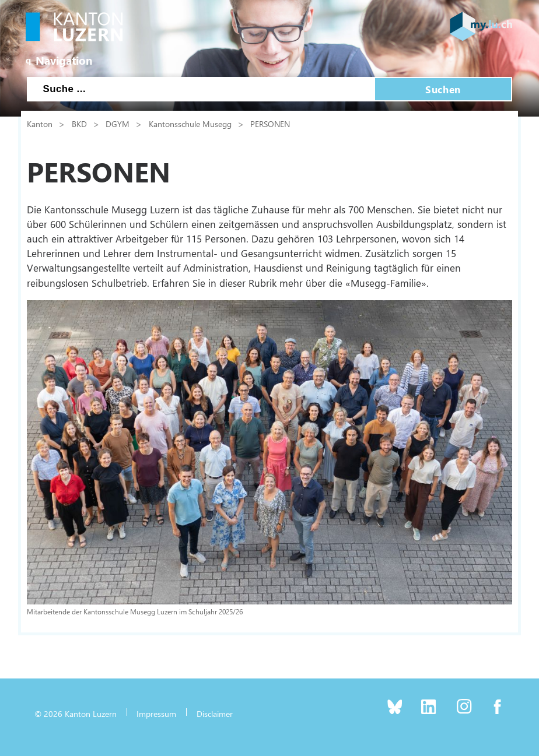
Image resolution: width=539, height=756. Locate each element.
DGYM (118, 124)
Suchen (443, 89)
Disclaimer (215, 713)
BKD (79, 124)
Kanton (40, 124)
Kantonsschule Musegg (190, 124)
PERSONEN (270, 124)
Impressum (156, 713)
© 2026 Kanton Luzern (76, 713)
